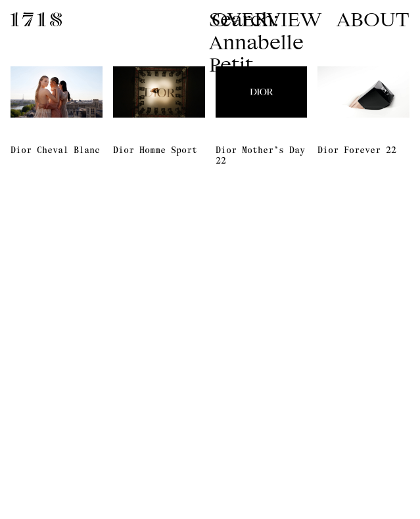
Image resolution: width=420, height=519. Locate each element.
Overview (267, 18)
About (373, 18)
